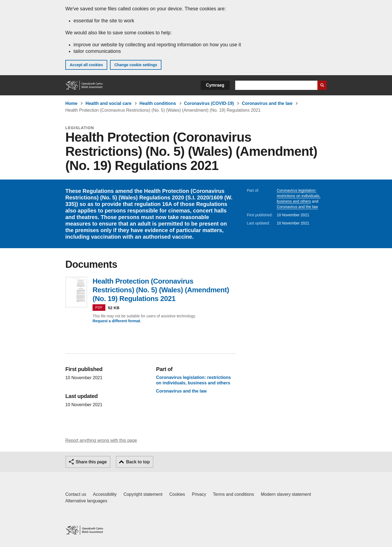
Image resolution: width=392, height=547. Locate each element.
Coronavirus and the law (267, 103)
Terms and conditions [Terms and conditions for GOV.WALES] (233, 494)
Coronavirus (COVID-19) (209, 103)
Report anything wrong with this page (101, 440)
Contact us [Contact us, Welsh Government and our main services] (76, 494)
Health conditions (158, 103)
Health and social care (108, 103)
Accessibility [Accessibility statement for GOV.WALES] (105, 494)
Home (71, 103)
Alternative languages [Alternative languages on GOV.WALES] (86, 501)
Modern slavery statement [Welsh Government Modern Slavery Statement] (286, 494)
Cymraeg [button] (215, 85)
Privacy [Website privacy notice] (199, 494)
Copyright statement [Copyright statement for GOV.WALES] (143, 494)
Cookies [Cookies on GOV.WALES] (177, 494)
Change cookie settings (136, 65)
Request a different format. (117, 321)
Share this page (91, 462)
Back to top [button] (138, 462)
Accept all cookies (86, 65)
